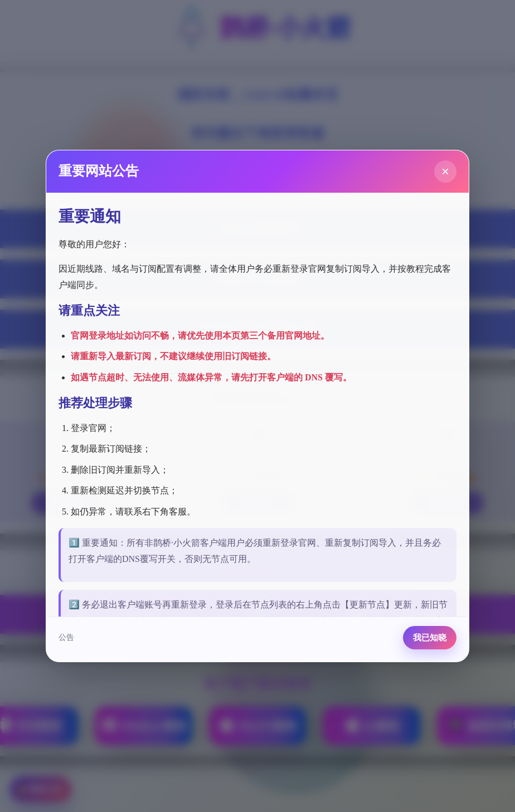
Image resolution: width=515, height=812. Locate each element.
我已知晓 (430, 637)
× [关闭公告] (445, 171)
